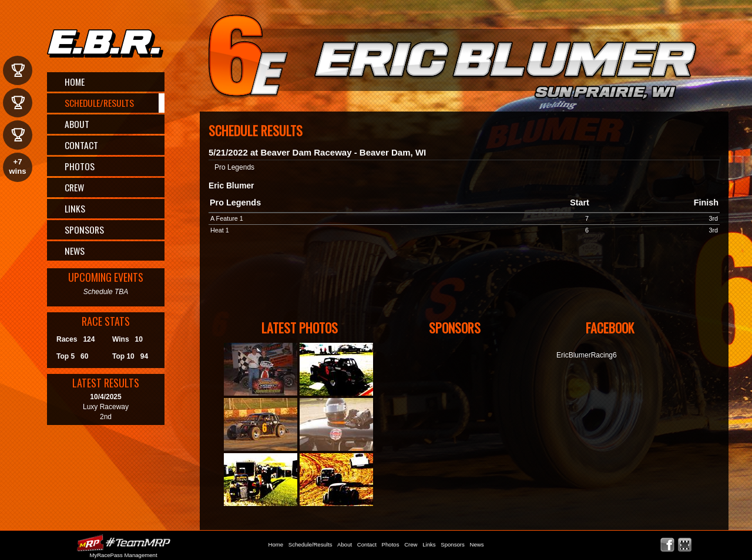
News (75, 251)
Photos (80, 166)
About (77, 124)
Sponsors (84, 230)
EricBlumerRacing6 (587, 355)
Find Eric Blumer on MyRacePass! (685, 545)
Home (75, 82)
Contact (81, 145)
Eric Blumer (467, 59)
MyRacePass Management (123, 555)
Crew (74, 187)
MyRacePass (123, 543)
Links (75, 208)
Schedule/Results (99, 103)
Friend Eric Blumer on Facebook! (668, 545)
